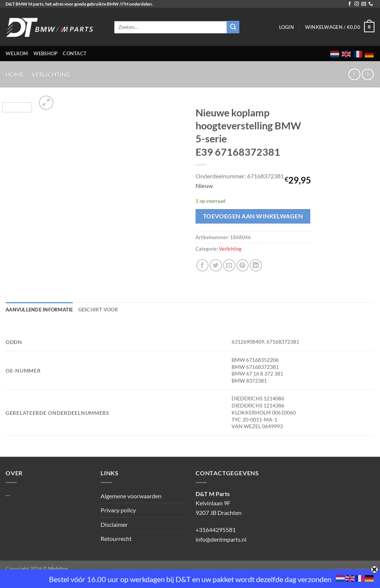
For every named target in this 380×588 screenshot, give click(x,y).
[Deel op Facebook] (202, 265)
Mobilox (58, 569)
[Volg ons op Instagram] (357, 4)
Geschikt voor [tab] (98, 310)
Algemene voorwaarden (131, 496)
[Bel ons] (371, 4)
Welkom (17, 53)
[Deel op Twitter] (216, 265)
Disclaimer (114, 524)
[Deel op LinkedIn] (256, 265)
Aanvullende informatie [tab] (39, 310)
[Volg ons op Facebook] (350, 4)
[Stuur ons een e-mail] (364, 4)
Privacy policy (118, 510)
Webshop (46, 53)
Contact (75, 53)
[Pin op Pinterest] (243, 265)
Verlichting (51, 74)
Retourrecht (116, 539)
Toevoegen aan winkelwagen (253, 216)
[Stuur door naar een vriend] (229, 265)
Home (15, 74)
